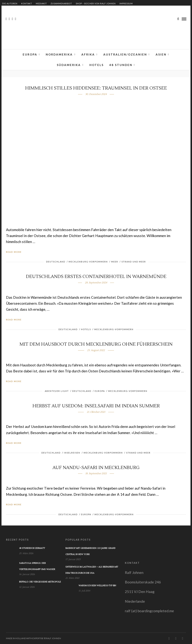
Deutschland (56, 262)
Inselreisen (72, 453)
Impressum (126, 3)
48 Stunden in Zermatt (32, 548)
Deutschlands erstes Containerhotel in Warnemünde (96, 277)
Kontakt (27, 3)
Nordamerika (59, 54)
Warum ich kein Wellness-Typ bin (97, 586)
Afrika (88, 54)
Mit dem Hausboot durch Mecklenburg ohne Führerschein (96, 344)
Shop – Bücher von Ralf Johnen (96, 3)
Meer (115, 262)
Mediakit (41, 3)
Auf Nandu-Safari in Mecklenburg (96, 468)
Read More (14, 252)
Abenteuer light (57, 391)
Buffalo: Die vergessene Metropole (40, 582)
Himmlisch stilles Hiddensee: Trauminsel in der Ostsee (96, 88)
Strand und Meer (134, 262)
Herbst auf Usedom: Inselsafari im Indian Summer (96, 406)
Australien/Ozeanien (125, 54)
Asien (161, 54)
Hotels (97, 65)
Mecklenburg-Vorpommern (88, 262)
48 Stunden (121, 65)
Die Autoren (10, 3)
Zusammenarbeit (61, 3)
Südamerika (69, 65)
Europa (30, 54)
